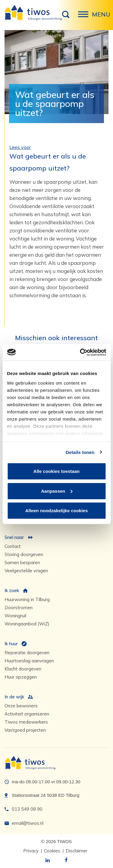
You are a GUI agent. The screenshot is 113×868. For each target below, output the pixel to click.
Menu (85, 17)
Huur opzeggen (21, 677)
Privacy (31, 851)
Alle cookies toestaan (56, 471)
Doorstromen (19, 608)
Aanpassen (57, 491)
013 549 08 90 (27, 809)
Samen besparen (22, 563)
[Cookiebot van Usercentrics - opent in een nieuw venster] (80, 352)
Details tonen (80, 452)
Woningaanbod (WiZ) (27, 624)
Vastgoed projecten (25, 730)
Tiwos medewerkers (26, 722)
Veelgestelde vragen (26, 571)
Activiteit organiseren (27, 714)
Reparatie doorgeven (27, 653)
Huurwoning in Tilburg (27, 599)
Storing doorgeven (24, 554)
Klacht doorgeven (23, 669)
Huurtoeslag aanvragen (29, 661)
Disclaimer (77, 851)
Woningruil (15, 616)
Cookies (52, 851)
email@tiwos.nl (28, 823)
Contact (13, 546)
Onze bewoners (21, 706)
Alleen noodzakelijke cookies (57, 511)
